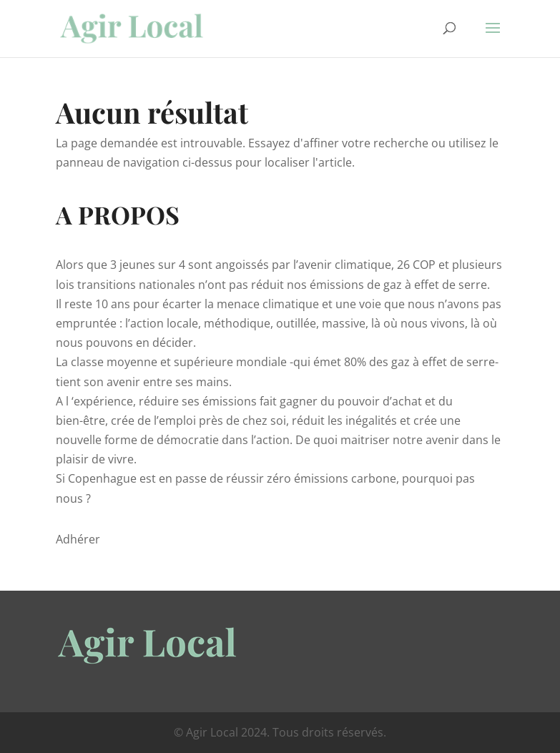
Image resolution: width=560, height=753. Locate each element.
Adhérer (78, 539)
